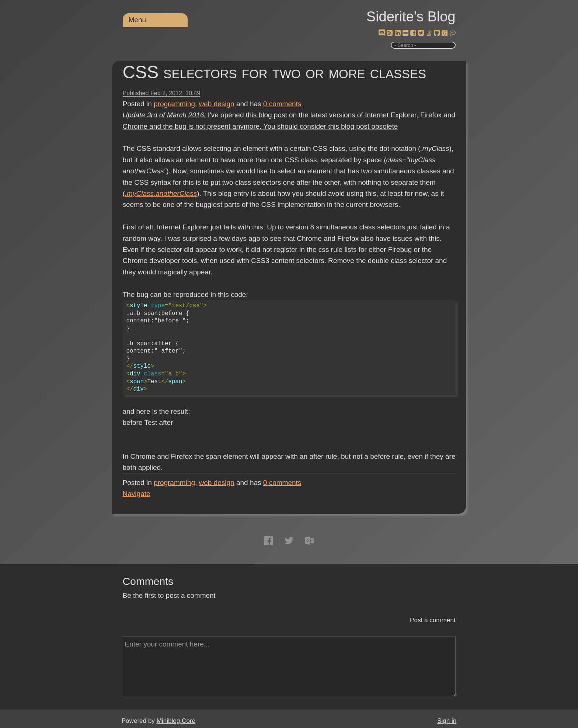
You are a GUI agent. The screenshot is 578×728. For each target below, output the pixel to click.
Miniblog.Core (176, 721)
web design (217, 104)
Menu (137, 20)
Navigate (137, 494)
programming (174, 104)
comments (282, 104)
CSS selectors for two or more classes (275, 72)
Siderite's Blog (411, 17)
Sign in (447, 721)
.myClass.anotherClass (161, 193)
